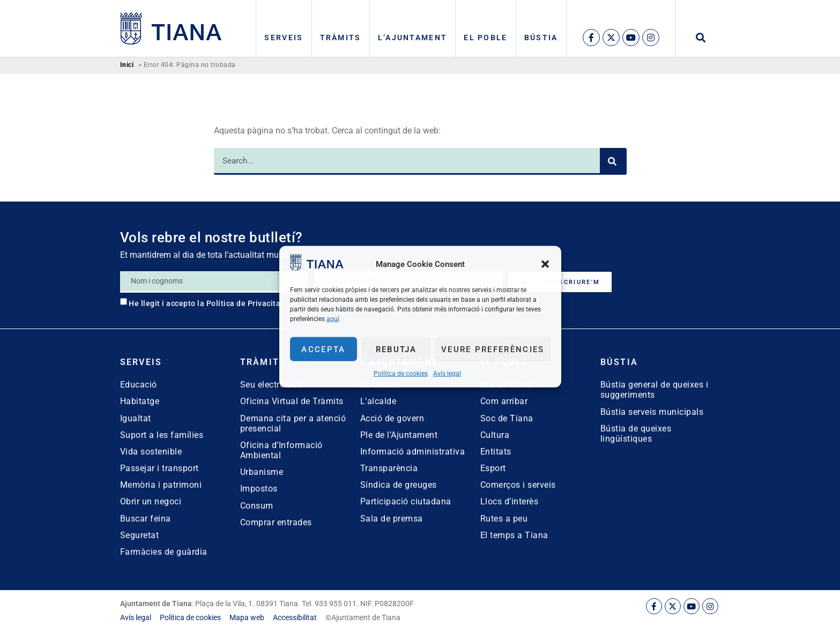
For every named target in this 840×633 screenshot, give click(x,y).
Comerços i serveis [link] (518, 485)
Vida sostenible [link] (151, 452)
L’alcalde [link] (378, 401)
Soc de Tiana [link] (507, 418)
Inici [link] (127, 65)
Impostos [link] (259, 489)
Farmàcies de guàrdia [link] (164, 552)
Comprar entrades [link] (276, 522)
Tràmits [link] (341, 38)
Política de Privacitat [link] (245, 303)
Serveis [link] (284, 38)
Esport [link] (493, 468)
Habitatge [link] (140, 401)
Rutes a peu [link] (504, 519)
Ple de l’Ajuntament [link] (399, 435)
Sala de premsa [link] (392, 519)
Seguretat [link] (140, 535)
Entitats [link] (496, 452)
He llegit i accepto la (206, 303)
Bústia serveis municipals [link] (652, 412)
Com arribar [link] (504, 401)
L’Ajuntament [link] (413, 38)
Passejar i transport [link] (159, 468)
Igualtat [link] (136, 418)
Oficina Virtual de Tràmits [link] (292, 401)
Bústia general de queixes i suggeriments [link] (655, 390)
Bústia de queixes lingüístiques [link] (636, 434)
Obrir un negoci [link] (151, 501)
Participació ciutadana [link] (406, 501)
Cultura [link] (495, 435)
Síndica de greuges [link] (399, 485)
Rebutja (396, 349)
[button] (545, 264)
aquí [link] (333, 319)
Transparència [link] (389, 468)
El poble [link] (485, 38)
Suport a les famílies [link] (162, 435)
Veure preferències (493, 349)
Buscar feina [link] (146, 519)
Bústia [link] (541, 38)
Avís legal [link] (447, 374)
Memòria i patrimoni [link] (161, 485)
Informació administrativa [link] (413, 452)
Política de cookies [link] (401, 374)
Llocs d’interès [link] (510, 501)
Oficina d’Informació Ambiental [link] (281, 450)
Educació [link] (139, 385)
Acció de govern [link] (392, 418)
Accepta (323, 349)
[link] (317, 268)
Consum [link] (257, 506)
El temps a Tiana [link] (514, 535)
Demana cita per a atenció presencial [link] (293, 423)
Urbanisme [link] (262, 472)
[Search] (613, 161)
